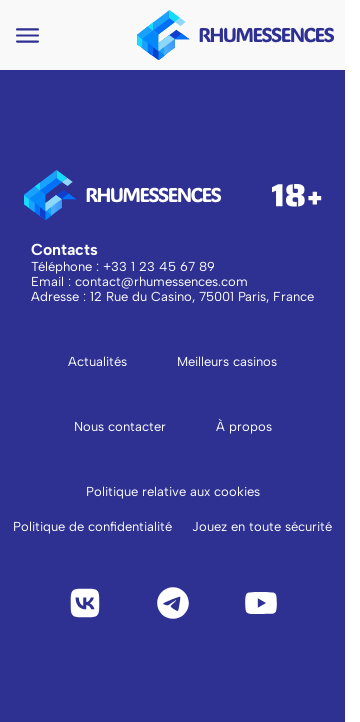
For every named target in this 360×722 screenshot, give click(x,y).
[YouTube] (261, 603)
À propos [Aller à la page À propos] (244, 426)
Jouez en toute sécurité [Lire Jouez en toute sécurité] (262, 526)
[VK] (85, 603)
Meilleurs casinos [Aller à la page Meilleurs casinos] (227, 361)
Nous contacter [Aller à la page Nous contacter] (120, 426)
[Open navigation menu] (27, 35)
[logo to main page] (236, 35)
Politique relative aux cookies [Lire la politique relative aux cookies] (173, 491)
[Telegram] (173, 603)
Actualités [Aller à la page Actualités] (97, 361)
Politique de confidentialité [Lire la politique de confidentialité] (92, 526)
